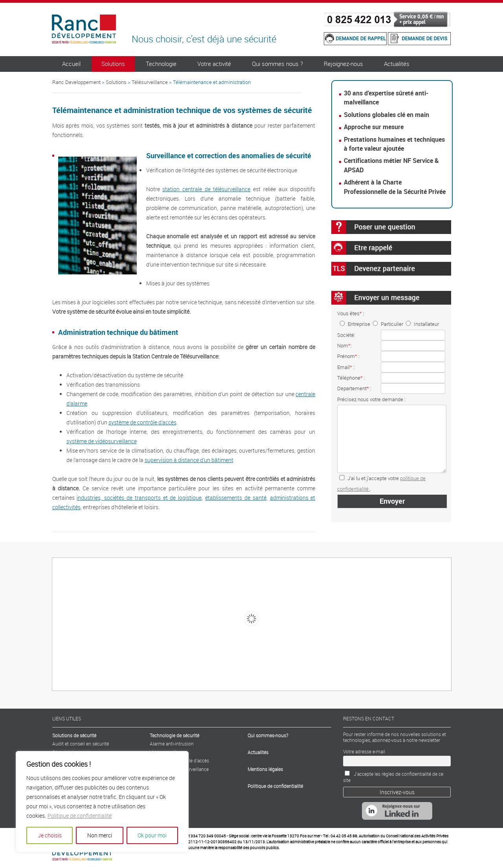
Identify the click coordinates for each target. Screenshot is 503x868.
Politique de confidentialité (80, 816)
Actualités (397, 64)
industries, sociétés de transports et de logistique (139, 498)
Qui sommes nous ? (277, 64)
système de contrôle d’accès (142, 422)
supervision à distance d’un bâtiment (189, 460)
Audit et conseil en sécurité (81, 744)
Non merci (100, 835)
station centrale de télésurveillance (206, 189)
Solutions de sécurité (74, 735)
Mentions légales (265, 769)
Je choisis (50, 835)
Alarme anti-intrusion (172, 744)
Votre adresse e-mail (364, 751)
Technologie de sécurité (174, 735)
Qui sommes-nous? (268, 735)
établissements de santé (236, 498)
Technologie (161, 64)
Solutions (113, 64)
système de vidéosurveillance (102, 441)
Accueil (71, 64)
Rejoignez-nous (343, 64)
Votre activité (214, 64)
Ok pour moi (152, 835)
